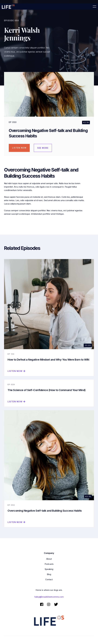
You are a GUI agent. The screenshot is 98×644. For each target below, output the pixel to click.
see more (43, 148)
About (49, 559)
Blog (49, 574)
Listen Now (19, 148)
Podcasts (49, 564)
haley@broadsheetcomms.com (49, 597)
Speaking (49, 569)
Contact (49, 579)
